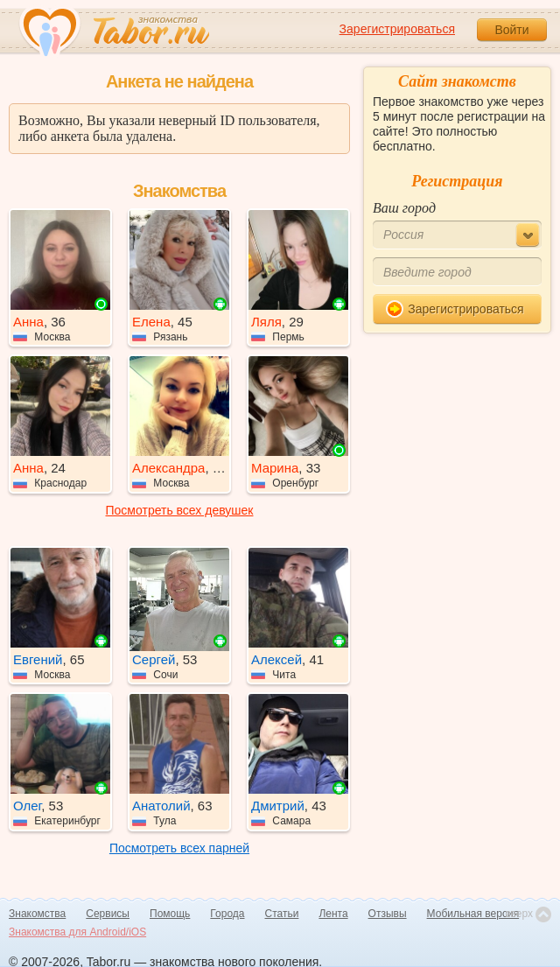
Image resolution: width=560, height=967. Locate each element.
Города (227, 914)
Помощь (170, 914)
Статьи (282, 914)
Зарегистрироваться (397, 29)
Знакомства (37, 914)
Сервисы (108, 914)
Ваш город (404, 208)
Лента (333, 914)
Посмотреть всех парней (179, 848)
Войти (511, 30)
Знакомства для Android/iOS (77, 932)
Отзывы (388, 914)
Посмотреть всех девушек (180, 510)
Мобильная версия (473, 914)
